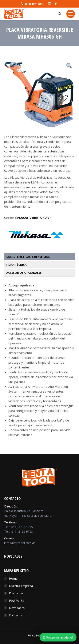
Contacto (15, 615)
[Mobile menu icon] (71, 14)
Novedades (17, 608)
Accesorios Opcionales (24, 273)
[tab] (42, 257)
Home (13, 578)
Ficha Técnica (16, 265)
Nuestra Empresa (21, 586)
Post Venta (17, 600)
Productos (16, 593)
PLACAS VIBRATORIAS (33, 218)
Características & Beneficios (28, 257)
